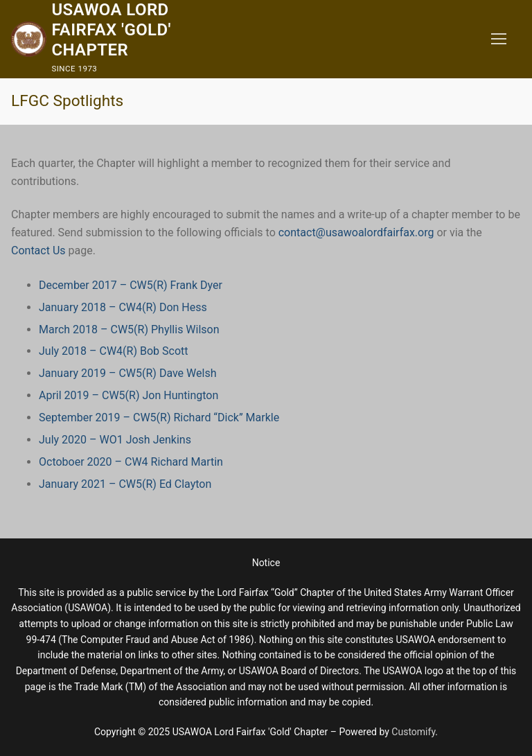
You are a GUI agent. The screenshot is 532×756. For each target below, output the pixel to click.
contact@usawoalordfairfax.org (356, 232)
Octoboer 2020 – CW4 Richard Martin (131, 462)
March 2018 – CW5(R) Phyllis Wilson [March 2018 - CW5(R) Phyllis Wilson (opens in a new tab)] (129, 329)
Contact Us (38, 250)
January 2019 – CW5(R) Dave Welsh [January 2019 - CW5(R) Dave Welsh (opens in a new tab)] (127, 373)
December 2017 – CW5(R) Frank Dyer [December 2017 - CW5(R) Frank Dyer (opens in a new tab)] (131, 285)
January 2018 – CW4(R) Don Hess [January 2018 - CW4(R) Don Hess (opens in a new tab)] (123, 307)
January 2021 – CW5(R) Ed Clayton (125, 484)
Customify (413, 732)
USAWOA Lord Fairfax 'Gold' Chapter (111, 30)
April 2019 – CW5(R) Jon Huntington (128, 395)
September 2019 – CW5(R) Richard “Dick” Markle (159, 417)
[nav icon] (499, 39)
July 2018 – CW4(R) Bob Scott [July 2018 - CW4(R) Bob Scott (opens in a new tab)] (113, 351)
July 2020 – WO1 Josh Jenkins (115, 440)
